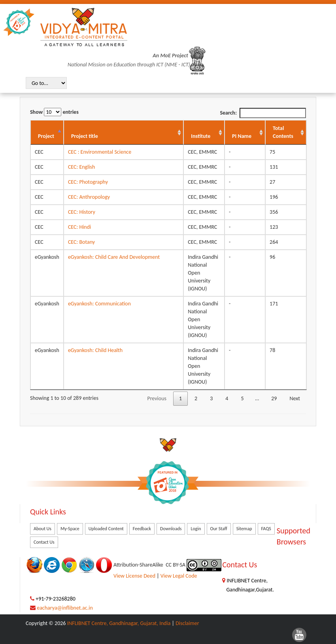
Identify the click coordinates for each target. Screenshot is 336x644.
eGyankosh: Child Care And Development (114, 257)
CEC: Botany (81, 242)
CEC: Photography (88, 182)
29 (274, 398)
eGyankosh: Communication (99, 304)
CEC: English (82, 167)
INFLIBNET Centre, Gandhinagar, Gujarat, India (119, 623)
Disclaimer (187, 623)
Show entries (54, 112)
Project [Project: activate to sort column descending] (46, 136)
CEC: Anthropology (89, 197)
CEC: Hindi (79, 227)
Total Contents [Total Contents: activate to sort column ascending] (283, 132)
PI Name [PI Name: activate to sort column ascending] (242, 136)
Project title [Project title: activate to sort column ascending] (85, 136)
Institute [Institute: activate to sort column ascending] (201, 136)
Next (295, 398)
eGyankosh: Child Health (95, 350)
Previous (157, 398)
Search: (263, 113)
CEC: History (82, 212)
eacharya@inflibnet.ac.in (65, 608)
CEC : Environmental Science (100, 152)
